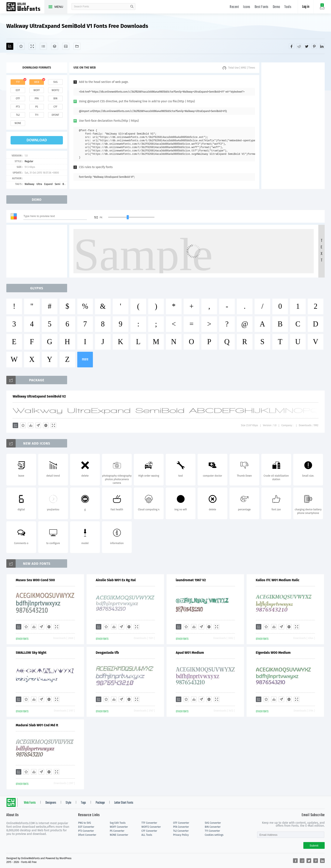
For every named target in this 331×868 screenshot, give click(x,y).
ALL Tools (147, 835)
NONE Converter (119, 835)
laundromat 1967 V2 (191, 580)
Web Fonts (30, 803)
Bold (65, 184)
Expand (48, 184)
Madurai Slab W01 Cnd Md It (37, 725)
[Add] (10, 46)
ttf (18, 82)
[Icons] (66, 46)
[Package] (55, 46)
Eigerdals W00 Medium (273, 653)
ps (37, 107)
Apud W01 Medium (190, 653)
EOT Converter (86, 827)
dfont (55, 115)
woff (37, 90)
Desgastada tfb (107, 653)
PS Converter (117, 831)
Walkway (29, 184)
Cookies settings (214, 835)
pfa (37, 98)
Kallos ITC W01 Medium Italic (278, 580)
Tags (83, 803)
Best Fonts (262, 7)
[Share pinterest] (314, 46)
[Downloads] (31, 425)
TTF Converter (149, 823)
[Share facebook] (292, 46)
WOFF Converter (119, 827)
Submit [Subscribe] (314, 846)
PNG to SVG (85, 823)
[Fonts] (77, 46)
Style (68, 803)
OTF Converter (181, 823)
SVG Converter (213, 823)
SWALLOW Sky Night (31, 653)
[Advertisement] (293, 126)
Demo (276, 7)
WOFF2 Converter (151, 827)
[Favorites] (21, 46)
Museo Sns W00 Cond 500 (35, 580)
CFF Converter (149, 831)
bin (55, 98)
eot (18, 90)
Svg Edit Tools (118, 823)
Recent (234, 7)
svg (55, 82)
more (85, 359)
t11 (37, 115)
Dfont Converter (87, 835)
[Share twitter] (307, 46)
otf (18, 98)
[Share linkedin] (322, 46)
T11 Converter (212, 831)
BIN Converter (213, 827)
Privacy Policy (181, 835)
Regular (29, 161)
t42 (18, 115)
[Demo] (32, 46)
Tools (288, 7)
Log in (306, 7)
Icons (247, 7)
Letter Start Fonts (124, 803)
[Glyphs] (43, 46)
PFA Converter (181, 827)
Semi (58, 184)
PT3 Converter (86, 831)
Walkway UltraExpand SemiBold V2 (39, 396)
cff (55, 107)
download (37, 140)
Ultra (39, 184)
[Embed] (46, 425)
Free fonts (25, 7)
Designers (51, 803)
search (132, 7)
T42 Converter (181, 831)
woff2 (56, 90)
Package (100, 803)
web (37, 82)
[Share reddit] (299, 46)
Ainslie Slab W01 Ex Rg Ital (116, 580)
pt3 (18, 107)
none (18, 123)
